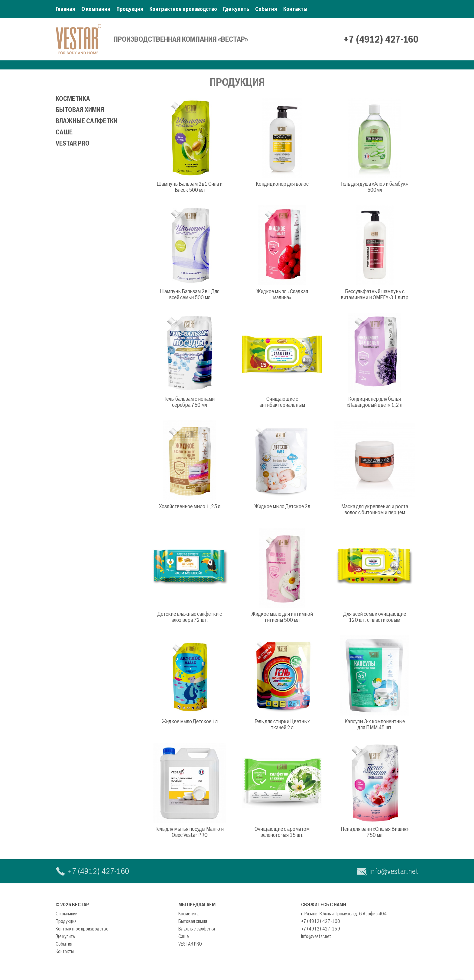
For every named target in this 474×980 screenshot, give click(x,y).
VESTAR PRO (73, 143)
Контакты (295, 9)
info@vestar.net (394, 871)
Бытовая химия (80, 110)
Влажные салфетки (86, 121)
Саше (64, 132)
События (266, 9)
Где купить (236, 9)
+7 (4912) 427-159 (321, 929)
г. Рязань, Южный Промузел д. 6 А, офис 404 (344, 914)
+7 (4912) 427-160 (381, 39)
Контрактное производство (183, 9)
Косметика (73, 99)
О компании (96, 9)
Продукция (130, 9)
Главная (65, 9)
